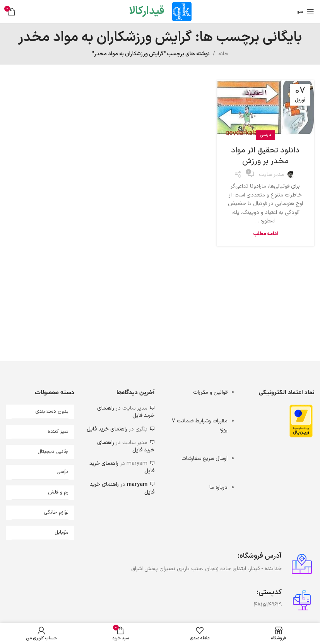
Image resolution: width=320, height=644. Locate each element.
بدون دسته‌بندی (52, 412)
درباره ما (218, 488)
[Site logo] (182, 11)
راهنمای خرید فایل (107, 429)
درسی (265, 135)
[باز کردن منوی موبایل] (306, 12)
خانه (223, 54)
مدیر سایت (271, 175)
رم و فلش (58, 492)
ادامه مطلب (265, 234)
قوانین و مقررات (210, 392)
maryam (137, 484)
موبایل (62, 533)
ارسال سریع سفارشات (204, 459)
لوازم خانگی (56, 512)
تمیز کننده (58, 432)
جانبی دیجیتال (53, 452)
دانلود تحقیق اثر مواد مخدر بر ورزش (265, 156)
